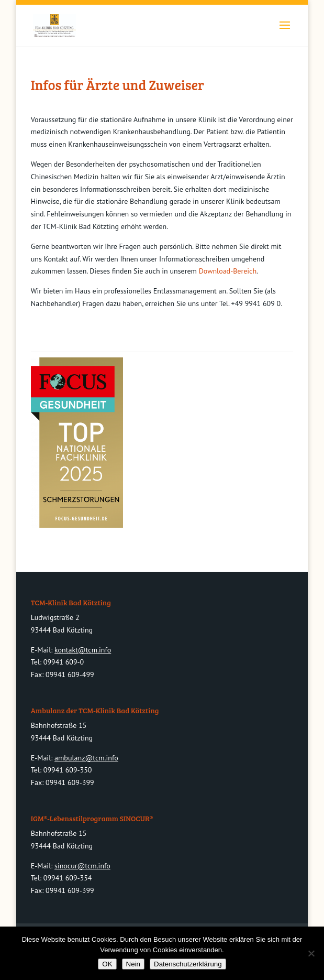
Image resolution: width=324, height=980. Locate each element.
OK (107, 964)
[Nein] (311, 953)
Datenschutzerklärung (188, 964)
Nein (133, 964)
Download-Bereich (228, 271)
